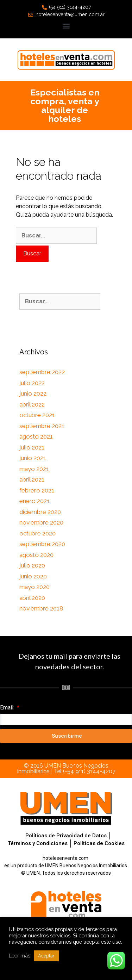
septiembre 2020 (42, 544)
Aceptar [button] (46, 956)
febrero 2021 (37, 490)
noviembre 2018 (41, 608)
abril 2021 (32, 479)
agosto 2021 (36, 436)
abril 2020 (32, 598)
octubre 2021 (37, 415)
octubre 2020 (37, 533)
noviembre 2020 (41, 522)
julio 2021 (32, 447)
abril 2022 (32, 404)
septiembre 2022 (42, 372)
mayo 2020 (34, 587)
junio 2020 (33, 576)
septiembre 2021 (42, 426)
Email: (8, 708)
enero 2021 (34, 501)
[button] (66, 26)
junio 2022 (33, 393)
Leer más (20, 956)
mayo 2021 (34, 469)
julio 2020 (32, 565)
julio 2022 (32, 383)
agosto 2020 (36, 555)
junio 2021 (33, 458)
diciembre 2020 (40, 512)
